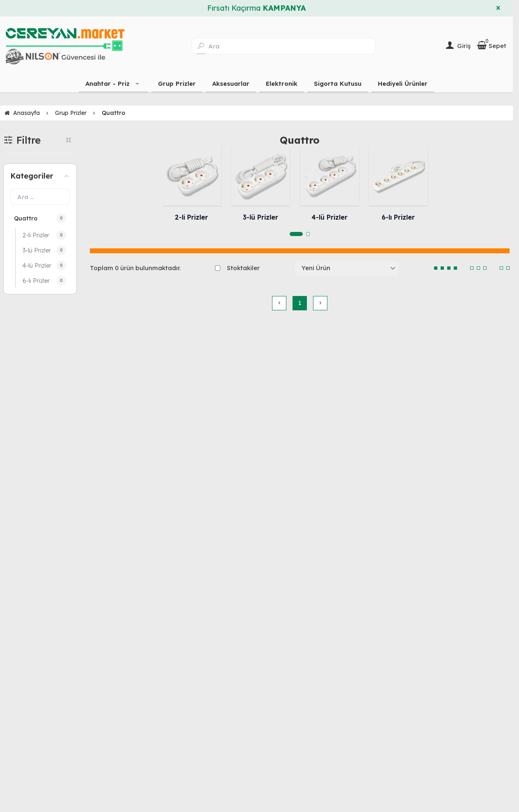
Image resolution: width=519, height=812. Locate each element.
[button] (296, 234)
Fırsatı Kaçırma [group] (256, 8)
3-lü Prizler (261, 217)
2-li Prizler (191, 217)
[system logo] (65, 46)
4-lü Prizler (329, 217)
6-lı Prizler (398, 217)
